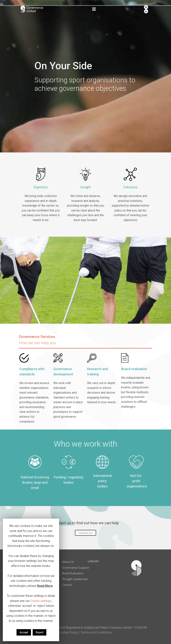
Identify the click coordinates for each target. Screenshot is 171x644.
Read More (45, 586)
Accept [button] (24, 632)
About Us (69, 561)
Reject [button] (40, 632)
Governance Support (77, 567)
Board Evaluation (74, 572)
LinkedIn (93, 560)
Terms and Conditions (96, 632)
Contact (68, 584)
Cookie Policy (68, 632)
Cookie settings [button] (41, 601)
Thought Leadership (76, 578)
